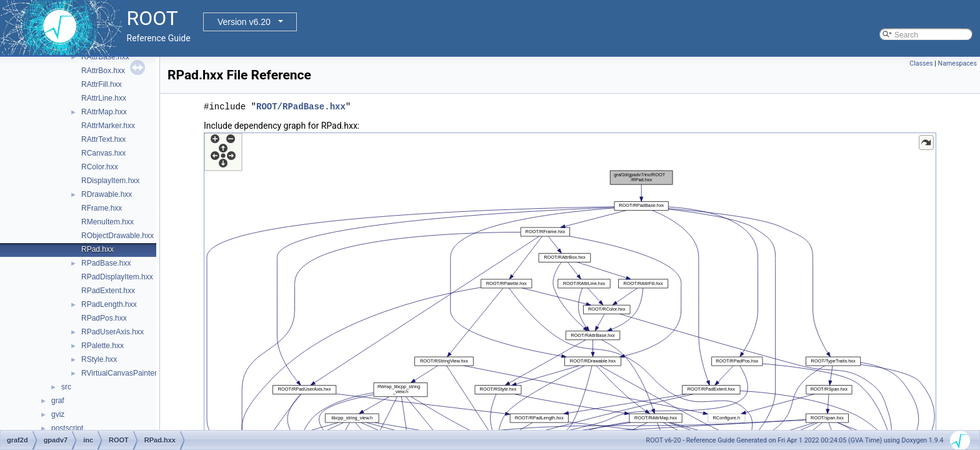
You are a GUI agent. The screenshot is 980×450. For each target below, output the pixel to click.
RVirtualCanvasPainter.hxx (126, 373)
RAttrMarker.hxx (108, 126)
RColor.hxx (100, 167)
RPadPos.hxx (104, 318)
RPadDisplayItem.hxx (117, 277)
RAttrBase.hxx (105, 57)
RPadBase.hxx (106, 263)
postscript (67, 428)
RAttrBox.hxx (103, 71)
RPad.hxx (97, 249)
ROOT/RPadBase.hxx (301, 107)
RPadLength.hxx (109, 304)
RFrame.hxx (102, 208)
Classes (921, 63)
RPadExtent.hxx (108, 291)
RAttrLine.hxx (104, 98)
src (66, 387)
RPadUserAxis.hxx (112, 332)
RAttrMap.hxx (104, 112)
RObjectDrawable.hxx (117, 236)
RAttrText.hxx (103, 139)
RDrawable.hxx (107, 194)
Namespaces (957, 63)
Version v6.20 (244, 22)
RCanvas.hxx (103, 153)
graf (58, 401)
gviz (58, 414)
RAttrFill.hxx (102, 84)
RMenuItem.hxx (107, 222)
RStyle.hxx (99, 359)
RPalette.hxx (102, 346)
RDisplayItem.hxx (110, 181)
